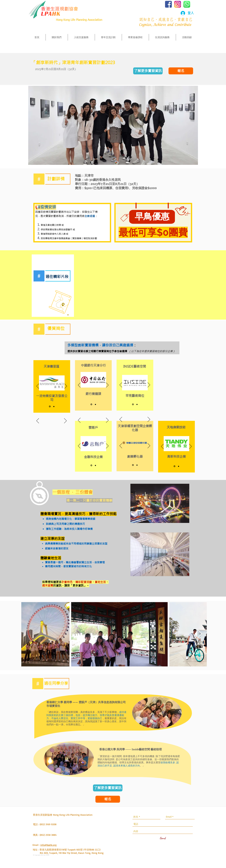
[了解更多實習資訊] (148, 71)
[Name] (50, 407)
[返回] (38, 421)
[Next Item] (199, 634)
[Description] (54, 406)
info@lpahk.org (48, 845)
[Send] (163, 838)
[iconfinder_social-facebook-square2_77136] (168, 4)
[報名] (181, 71)
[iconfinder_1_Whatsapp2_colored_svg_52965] (187, 4)
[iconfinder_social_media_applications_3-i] (178, 4)
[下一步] (65, 421)
